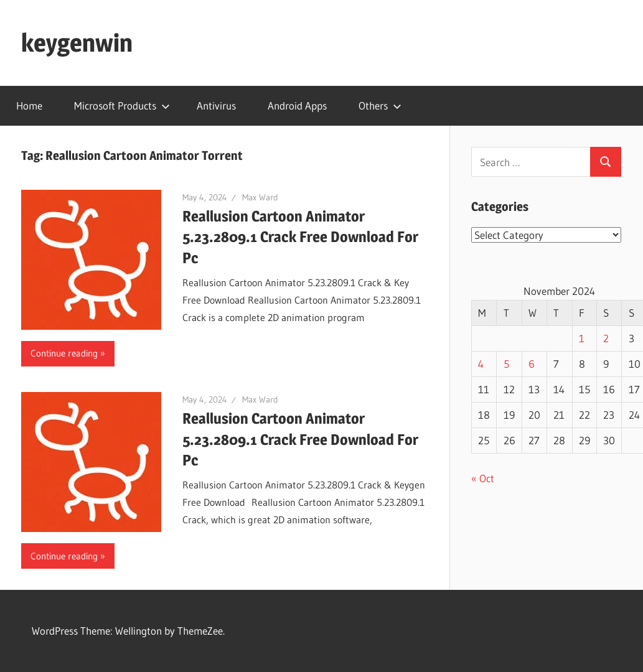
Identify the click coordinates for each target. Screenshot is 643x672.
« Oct (483, 478)
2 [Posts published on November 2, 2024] (606, 338)
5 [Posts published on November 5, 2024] (506, 364)
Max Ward (260, 197)
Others (380, 105)
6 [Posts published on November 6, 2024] (532, 364)
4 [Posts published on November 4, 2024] (481, 364)
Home (29, 105)
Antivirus (216, 105)
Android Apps (297, 105)
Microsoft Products (122, 105)
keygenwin (77, 43)
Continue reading (64, 353)
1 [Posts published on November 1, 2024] (582, 338)
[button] (91, 260)
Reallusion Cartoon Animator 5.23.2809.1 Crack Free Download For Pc (300, 237)
